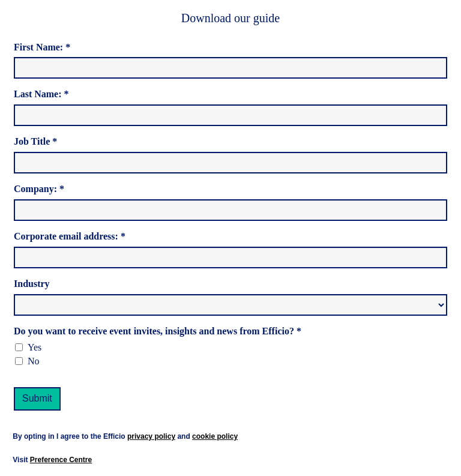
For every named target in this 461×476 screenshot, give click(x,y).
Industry (32, 284)
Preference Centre (61, 460)
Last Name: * (41, 94)
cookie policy (215, 436)
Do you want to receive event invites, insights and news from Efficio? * (158, 331)
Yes (35, 347)
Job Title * (35, 141)
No (34, 361)
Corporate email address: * (70, 236)
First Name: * (42, 47)
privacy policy (151, 436)
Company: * (39, 189)
